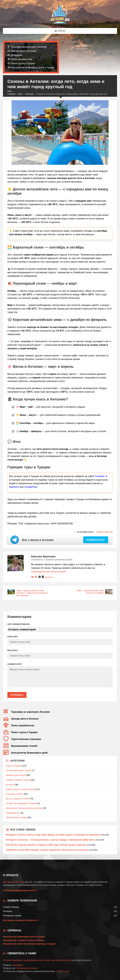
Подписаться (96, 540)
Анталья (29, 94)
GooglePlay (30, 487)
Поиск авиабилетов (21, 59)
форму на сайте (64, 960)
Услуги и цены (63, 971)
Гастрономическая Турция (19, 770)
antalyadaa (18, 965)
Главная (11, 94)
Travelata (100, 476)
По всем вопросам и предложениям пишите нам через (29, 960)
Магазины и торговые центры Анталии (24, 808)
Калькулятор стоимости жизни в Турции (24, 940)
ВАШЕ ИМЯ (13, 637)
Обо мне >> (49, 577)
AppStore (14, 487)
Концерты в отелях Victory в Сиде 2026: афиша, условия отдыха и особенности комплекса (53, 835)
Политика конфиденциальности (19, 890)
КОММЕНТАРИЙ (15, 664)
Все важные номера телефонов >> (21, 920)
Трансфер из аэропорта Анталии (29, 47)
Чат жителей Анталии (27, 968)
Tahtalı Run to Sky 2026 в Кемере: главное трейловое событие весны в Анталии (47, 850)
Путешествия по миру (16, 817)
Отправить (17, 695)
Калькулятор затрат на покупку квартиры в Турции (29, 944)
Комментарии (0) (105, 532)
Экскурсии (16, 55)
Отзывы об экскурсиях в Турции (21, 803)
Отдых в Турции (14, 766)
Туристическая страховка (26, 739)
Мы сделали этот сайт (14, 882)
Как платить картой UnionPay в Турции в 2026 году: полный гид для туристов (46, 845)
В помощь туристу (15, 794)
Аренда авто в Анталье (23, 51)
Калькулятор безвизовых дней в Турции (33, 68)
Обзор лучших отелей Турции (20, 789)
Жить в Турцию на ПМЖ (17, 799)
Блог (20, 94)
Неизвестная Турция (16, 775)
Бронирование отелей (24, 746)
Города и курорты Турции (18, 780)
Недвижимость (13, 813)
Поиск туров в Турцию (23, 63)
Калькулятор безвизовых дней (29, 753)
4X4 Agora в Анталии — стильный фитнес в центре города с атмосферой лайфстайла (50, 840)
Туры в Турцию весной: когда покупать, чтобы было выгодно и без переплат (32, 593)
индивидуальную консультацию (48, 572)
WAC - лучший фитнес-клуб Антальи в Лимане (90, 592)
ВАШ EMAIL (13, 650)
